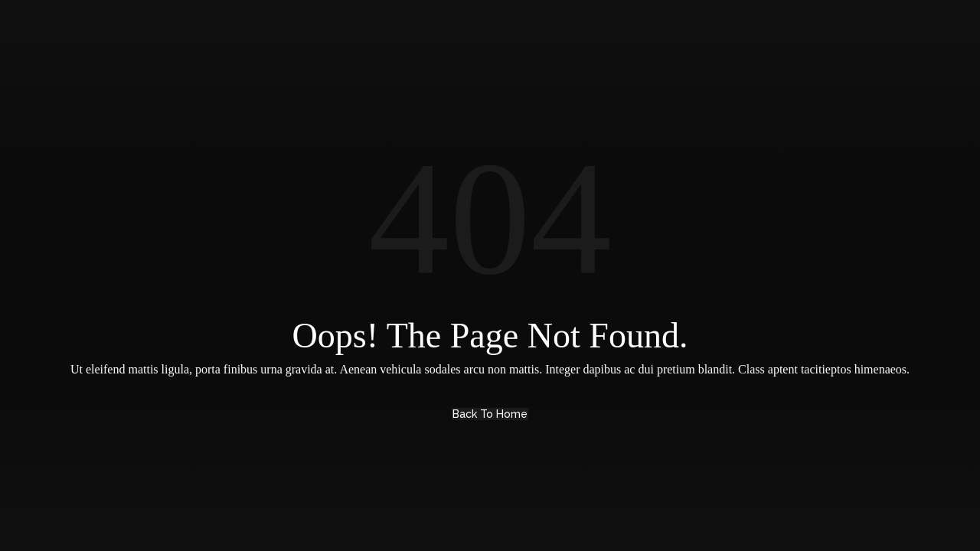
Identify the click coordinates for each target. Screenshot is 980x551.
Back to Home (490, 414)
